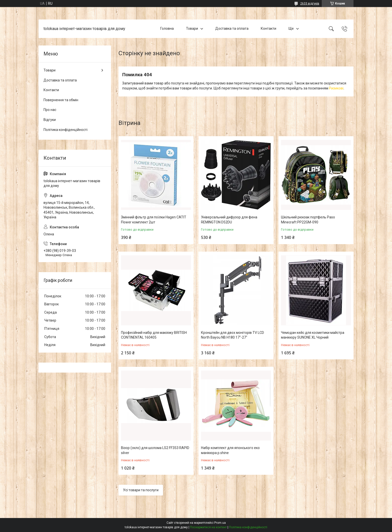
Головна (167, 28)
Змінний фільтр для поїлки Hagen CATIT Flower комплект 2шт (154, 220)
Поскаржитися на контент (208, 527)
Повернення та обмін (61, 100)
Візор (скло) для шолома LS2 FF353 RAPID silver (155, 450)
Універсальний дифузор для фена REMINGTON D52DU (229, 220)
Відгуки (50, 120)
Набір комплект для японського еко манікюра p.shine (230, 450)
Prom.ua (220, 523)
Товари (192, 28)
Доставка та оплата (232, 28)
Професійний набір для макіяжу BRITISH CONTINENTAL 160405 (154, 335)
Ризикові (336, 88)
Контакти (268, 28)
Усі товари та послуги (141, 490)
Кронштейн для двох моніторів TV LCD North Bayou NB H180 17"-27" (232, 335)
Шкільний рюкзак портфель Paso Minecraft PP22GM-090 (308, 220)
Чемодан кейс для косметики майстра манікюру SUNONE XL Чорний (313, 335)
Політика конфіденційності (65, 130)
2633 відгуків (310, 3)
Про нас (50, 110)
